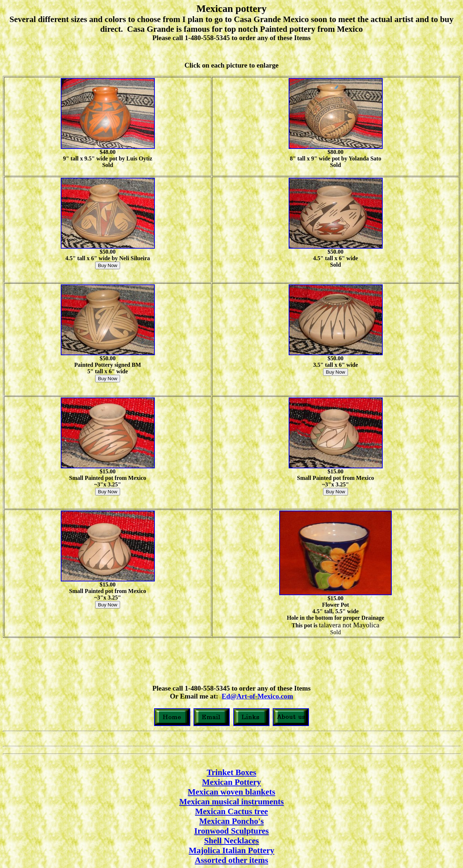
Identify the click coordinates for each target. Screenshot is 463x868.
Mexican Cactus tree (231, 811)
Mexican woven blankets (231, 792)
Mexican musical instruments (231, 802)
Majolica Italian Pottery (232, 850)
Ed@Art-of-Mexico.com (257, 696)
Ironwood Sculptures (231, 831)
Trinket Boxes (231, 772)
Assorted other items (232, 860)
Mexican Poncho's (231, 821)
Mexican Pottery (231, 782)
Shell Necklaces (231, 841)
